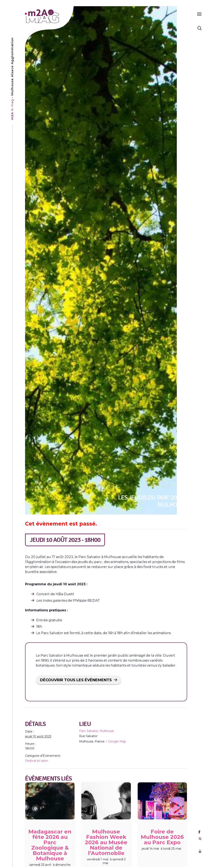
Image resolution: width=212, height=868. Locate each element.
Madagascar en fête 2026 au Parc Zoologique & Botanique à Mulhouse (50, 845)
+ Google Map (116, 741)
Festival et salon (37, 761)
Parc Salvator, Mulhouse (96, 731)
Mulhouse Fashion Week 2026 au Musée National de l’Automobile (106, 842)
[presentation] (50, 801)
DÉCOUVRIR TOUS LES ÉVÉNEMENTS (76, 680)
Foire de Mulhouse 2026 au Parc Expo (162, 837)
